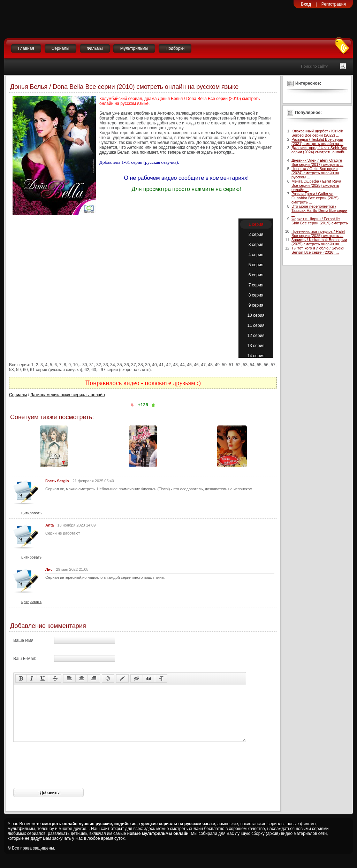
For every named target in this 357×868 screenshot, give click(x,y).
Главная (26, 48)
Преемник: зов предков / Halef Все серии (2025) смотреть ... (318, 233)
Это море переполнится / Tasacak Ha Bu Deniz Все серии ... (319, 210)
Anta (50, 525)
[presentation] (66, 775)
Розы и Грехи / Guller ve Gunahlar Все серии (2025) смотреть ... (315, 198)
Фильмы (95, 48)
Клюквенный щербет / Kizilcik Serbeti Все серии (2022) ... (317, 133)
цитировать (31, 513)
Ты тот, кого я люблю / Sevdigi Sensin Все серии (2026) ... (318, 250)
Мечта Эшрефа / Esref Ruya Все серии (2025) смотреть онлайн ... (316, 185)
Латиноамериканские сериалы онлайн (68, 395)
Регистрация (334, 4)
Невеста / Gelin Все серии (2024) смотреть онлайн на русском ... (315, 173)
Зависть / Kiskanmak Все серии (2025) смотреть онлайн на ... (319, 242)
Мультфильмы (134, 48)
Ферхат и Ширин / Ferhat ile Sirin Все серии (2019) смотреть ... (320, 223)
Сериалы (60, 48)
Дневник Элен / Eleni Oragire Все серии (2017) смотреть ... (317, 162)
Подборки (175, 48)
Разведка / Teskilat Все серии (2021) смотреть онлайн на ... (317, 141)
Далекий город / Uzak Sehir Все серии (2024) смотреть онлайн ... (319, 152)
